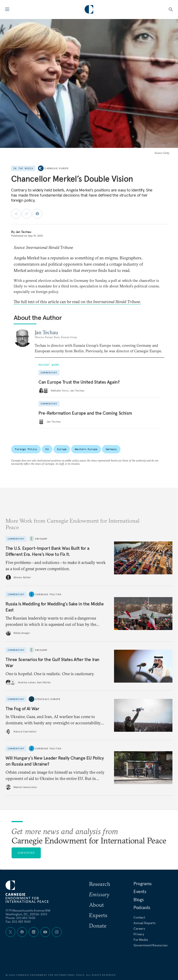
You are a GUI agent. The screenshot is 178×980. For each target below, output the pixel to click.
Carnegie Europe (57, 168)
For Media (141, 940)
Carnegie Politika (48, 594)
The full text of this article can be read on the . (77, 302)
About (96, 905)
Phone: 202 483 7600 (21, 918)
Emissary (41, 539)
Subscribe (26, 853)
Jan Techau (24, 232)
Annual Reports (145, 923)
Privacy (139, 934)
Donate (98, 926)
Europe (62, 449)
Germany (111, 449)
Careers (139, 929)
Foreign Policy (26, 449)
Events (140, 891)
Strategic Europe (48, 699)
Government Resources (151, 945)
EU (47, 449)
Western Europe (86, 449)
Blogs (139, 900)
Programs (143, 884)
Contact (139, 917)
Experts (98, 915)
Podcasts (142, 907)
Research (100, 884)
